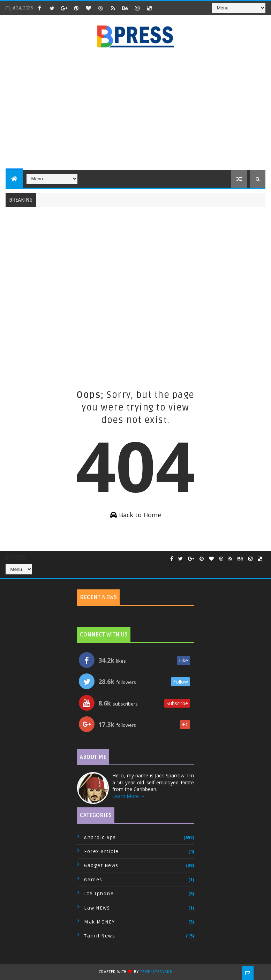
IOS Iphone (99, 894)
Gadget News (101, 865)
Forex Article (101, 851)
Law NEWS (97, 908)
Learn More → (129, 796)
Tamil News (100, 936)
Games (93, 880)
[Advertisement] (138, 109)
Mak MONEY (100, 922)
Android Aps (100, 838)
